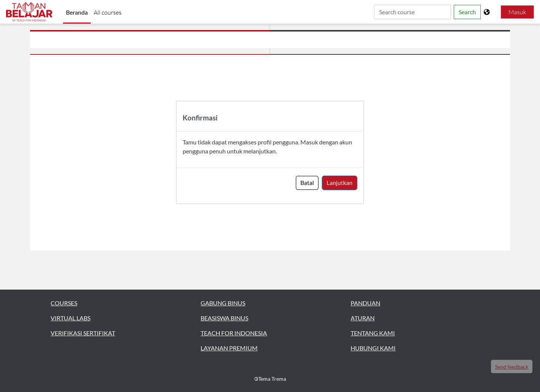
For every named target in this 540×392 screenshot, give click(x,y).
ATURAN (363, 318)
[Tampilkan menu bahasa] (487, 12)
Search (467, 12)
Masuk (517, 12)
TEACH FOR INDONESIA (234, 333)
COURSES (64, 303)
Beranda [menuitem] (77, 12)
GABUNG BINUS (223, 303)
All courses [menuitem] (108, 12)
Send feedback (512, 367)
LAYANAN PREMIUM (229, 348)
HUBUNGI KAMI (373, 348)
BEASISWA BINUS (224, 318)
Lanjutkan (340, 182)
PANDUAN (365, 303)
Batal (307, 182)
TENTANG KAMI (373, 333)
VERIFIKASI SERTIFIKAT (83, 333)
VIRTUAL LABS (70, 318)
